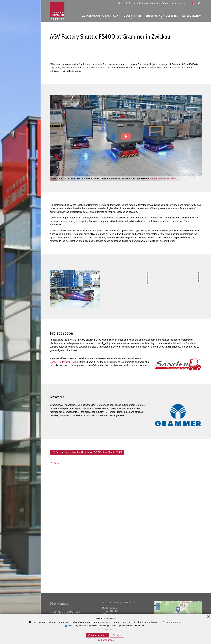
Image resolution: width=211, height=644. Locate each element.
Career (183, 3)
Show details (107, 629)
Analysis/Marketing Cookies (103, 626)
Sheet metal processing (162, 16)
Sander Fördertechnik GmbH (65, 478)
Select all (117, 635)
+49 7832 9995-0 (65, 612)
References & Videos (137, 3)
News (174, 3)
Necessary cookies (77, 626)
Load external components (133, 626)
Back (56, 579)
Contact (166, 3)
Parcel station (192, 16)
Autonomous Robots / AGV (100, 16)
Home (121, 3)
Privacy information (172, 622)
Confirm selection (97, 635)
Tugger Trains (132, 16)
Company (155, 3)
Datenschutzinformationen (163, 178)
